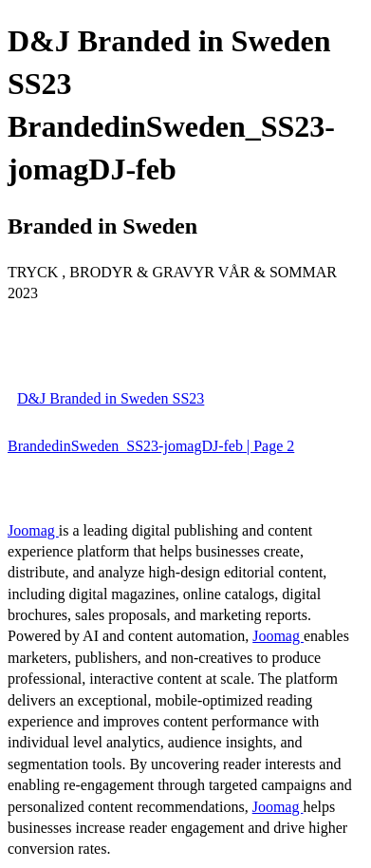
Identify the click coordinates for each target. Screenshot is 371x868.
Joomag (33, 530)
